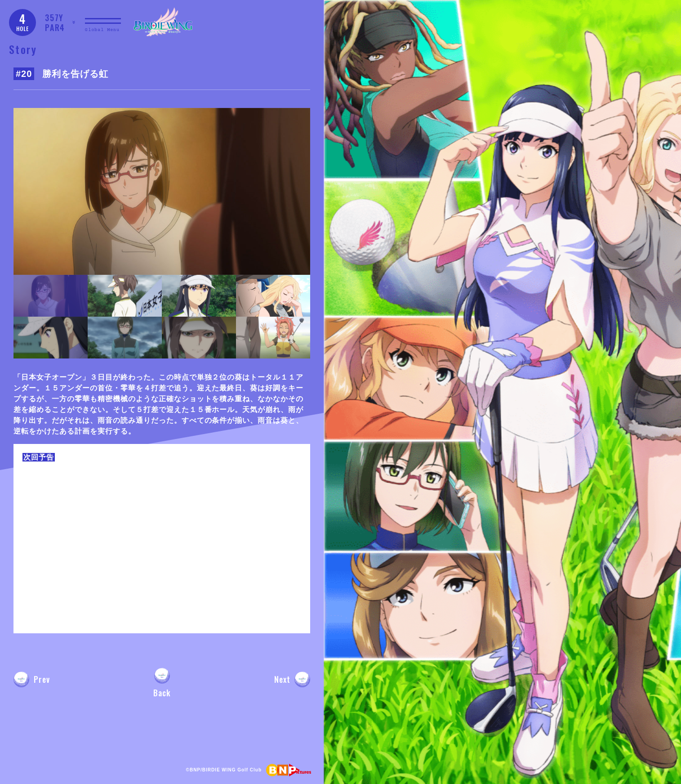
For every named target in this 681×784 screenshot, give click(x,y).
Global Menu (102, 30)
